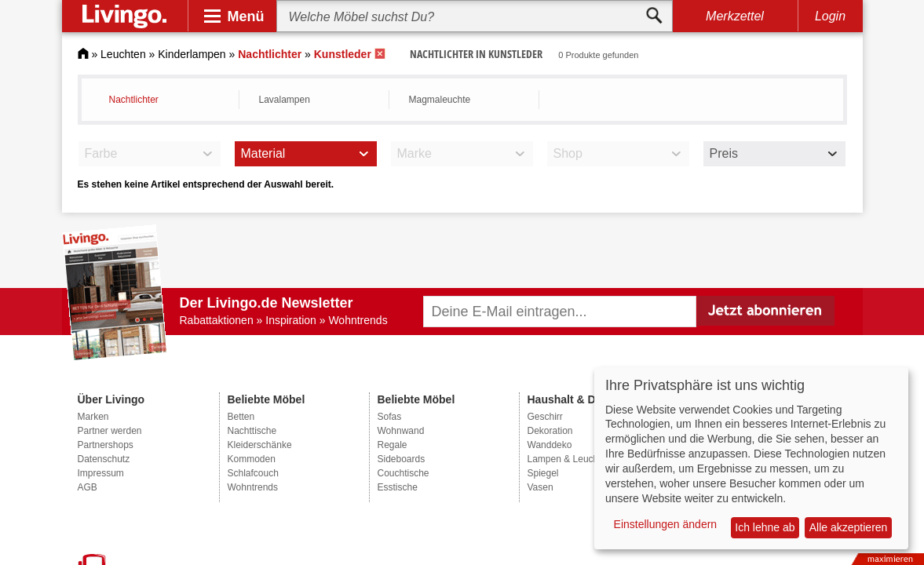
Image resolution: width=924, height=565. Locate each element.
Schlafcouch (253, 473)
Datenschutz (104, 459)
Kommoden (252, 459)
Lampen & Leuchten (570, 459)
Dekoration (550, 431)
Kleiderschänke (260, 445)
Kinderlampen (192, 54)
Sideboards (402, 459)
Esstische (398, 487)
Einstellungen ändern (666, 524)
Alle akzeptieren (849, 527)
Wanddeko (550, 445)
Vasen (541, 487)
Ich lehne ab (765, 527)
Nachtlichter (134, 100)
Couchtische (404, 473)
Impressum (101, 473)
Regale (393, 445)
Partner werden (110, 431)
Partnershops (106, 445)
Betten (241, 417)
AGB (88, 487)
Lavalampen (285, 100)
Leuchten (123, 54)
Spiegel (543, 473)
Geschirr (545, 417)
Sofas (390, 417)
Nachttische (252, 431)
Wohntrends (253, 487)
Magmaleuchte (440, 100)
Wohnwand (401, 431)
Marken (93, 417)
